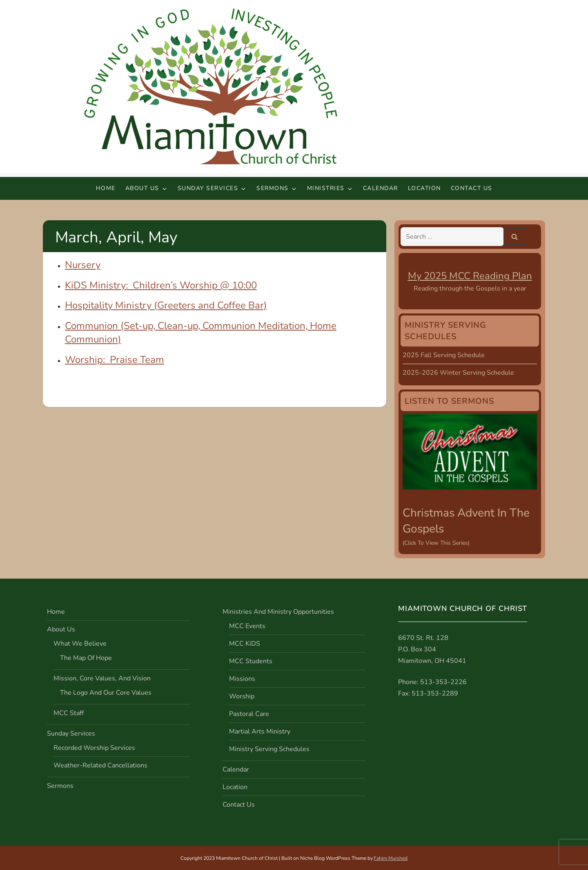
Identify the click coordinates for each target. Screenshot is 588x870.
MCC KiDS (245, 644)
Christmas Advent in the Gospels (466, 521)
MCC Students (251, 661)
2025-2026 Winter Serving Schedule (458, 373)
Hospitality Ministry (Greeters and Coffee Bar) (166, 305)
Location (424, 188)
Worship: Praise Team (115, 360)
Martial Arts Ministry (260, 731)
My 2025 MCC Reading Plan (470, 276)
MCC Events (247, 626)
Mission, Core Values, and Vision (102, 678)
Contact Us (472, 188)
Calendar (381, 188)
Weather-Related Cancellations (100, 765)
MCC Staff (69, 713)
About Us (147, 188)
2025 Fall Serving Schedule (444, 355)
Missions (242, 679)
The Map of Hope (86, 658)
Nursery (83, 265)
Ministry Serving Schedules (269, 749)
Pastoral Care (249, 714)
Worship (242, 696)
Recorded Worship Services (94, 748)
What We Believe (80, 644)
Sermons (277, 188)
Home (106, 188)
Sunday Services (212, 188)
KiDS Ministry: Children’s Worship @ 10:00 (161, 285)
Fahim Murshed (391, 858)
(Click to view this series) (436, 543)
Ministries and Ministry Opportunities (278, 612)
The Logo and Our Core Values (106, 693)
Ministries (330, 188)
